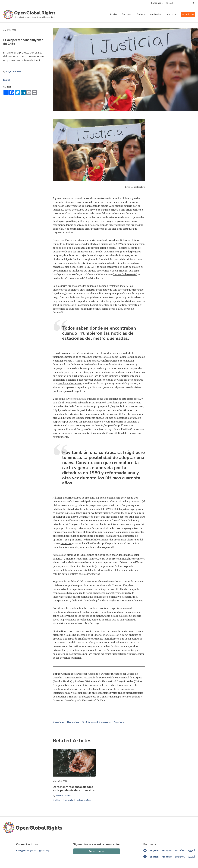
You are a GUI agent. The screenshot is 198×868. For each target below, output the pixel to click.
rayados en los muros (70, 384)
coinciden (73, 290)
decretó (123, 248)
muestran (66, 543)
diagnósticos (60, 290)
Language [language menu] (156, 3)
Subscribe (95, 851)
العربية (191, 851)
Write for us (188, 14)
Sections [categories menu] (126, 14)
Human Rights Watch (87, 361)
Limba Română (83, 800)
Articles (113, 14)
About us (172, 14)
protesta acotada (67, 263)
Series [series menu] (140, 14)
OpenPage (58, 722)
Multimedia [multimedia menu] (155, 14)
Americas (119, 722)
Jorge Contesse (14, 71)
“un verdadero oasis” (125, 275)
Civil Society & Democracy (96, 722)
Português (68, 800)
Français (167, 851)
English (7, 80)
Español (180, 851)
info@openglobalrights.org (33, 851)
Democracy (73, 722)
